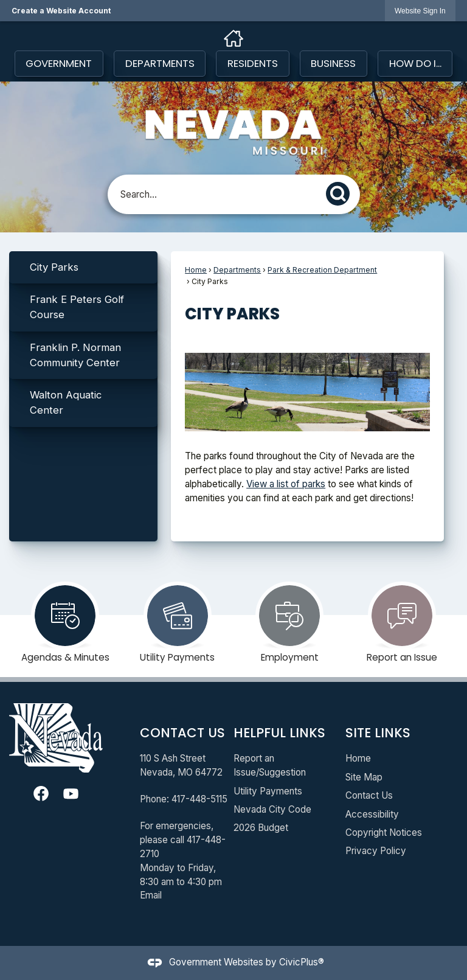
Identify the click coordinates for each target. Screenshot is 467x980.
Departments (237, 270)
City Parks (54, 267)
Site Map (364, 777)
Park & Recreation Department (322, 270)
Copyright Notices (384, 832)
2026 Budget (261, 828)
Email (151, 895)
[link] (420, 11)
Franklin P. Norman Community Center (75, 355)
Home (196, 270)
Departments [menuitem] (160, 63)
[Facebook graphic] (41, 794)
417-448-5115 (199, 799)
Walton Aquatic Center (66, 402)
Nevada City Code (272, 809)
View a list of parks (286, 484)
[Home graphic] (233, 38)
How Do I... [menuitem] (415, 63)
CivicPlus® (302, 962)
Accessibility (372, 814)
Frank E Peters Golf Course (77, 307)
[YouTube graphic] (71, 794)
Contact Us (369, 795)
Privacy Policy (376, 851)
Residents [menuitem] (253, 63)
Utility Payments (268, 791)
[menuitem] (83, 267)
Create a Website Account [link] (61, 11)
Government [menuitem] (59, 63)
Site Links (378, 733)
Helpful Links (279, 733)
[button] (341, 192)
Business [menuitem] (333, 63)
